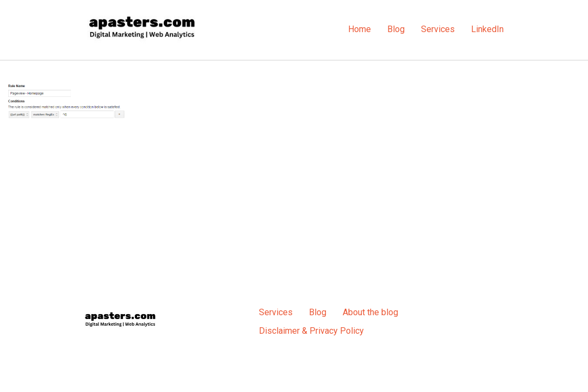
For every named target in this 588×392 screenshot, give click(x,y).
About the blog (370, 312)
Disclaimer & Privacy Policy (311, 331)
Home (360, 29)
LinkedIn (487, 29)
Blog (396, 29)
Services (438, 29)
